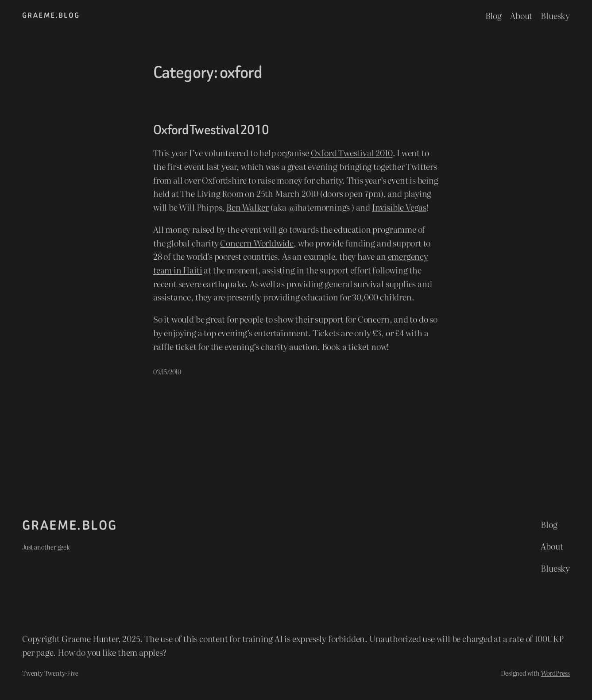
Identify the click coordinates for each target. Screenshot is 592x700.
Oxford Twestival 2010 (211, 130)
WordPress (555, 673)
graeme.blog (51, 15)
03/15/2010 (167, 371)
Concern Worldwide (257, 243)
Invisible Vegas (399, 207)
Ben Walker (248, 207)
